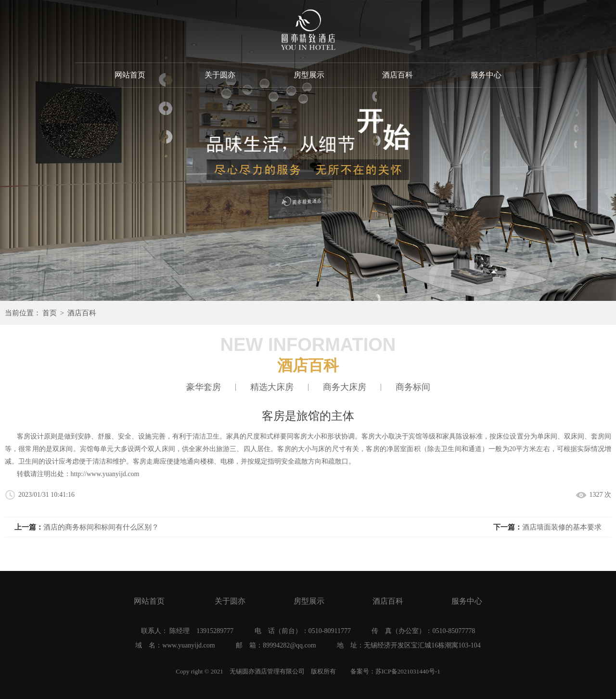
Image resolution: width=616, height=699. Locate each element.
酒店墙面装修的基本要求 (562, 527)
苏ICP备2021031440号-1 (408, 671)
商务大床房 (345, 387)
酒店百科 (398, 75)
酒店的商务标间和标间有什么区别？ (101, 527)
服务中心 (486, 75)
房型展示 (309, 75)
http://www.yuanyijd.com (105, 474)
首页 (50, 313)
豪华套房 (204, 387)
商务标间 (413, 387)
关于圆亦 (220, 75)
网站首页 (130, 75)
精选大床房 (272, 387)
